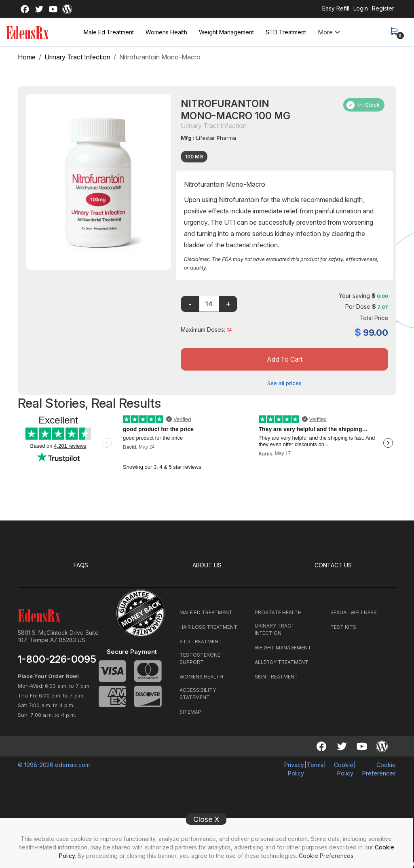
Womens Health (166, 32)
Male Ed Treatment (109, 32)
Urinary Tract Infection (77, 57)
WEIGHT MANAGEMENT (283, 647)
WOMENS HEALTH (201, 676)
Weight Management (226, 32)
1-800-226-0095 (57, 659)
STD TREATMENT (201, 641)
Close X (206, 819)
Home (27, 57)
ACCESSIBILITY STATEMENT (198, 693)
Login (361, 8)
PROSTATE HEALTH (278, 612)
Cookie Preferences (326, 856)
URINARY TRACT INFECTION (275, 629)
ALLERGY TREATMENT (282, 662)
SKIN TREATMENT (276, 676)
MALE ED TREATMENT (206, 612)
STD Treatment (286, 32)
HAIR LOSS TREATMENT (208, 627)
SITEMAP (190, 711)
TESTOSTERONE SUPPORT (200, 658)
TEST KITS (343, 627)
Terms (315, 764)
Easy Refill (336, 8)
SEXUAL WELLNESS (354, 612)
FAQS (81, 565)
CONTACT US (333, 565)
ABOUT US (207, 565)
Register (383, 8)
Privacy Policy (294, 769)
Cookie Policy (344, 769)
